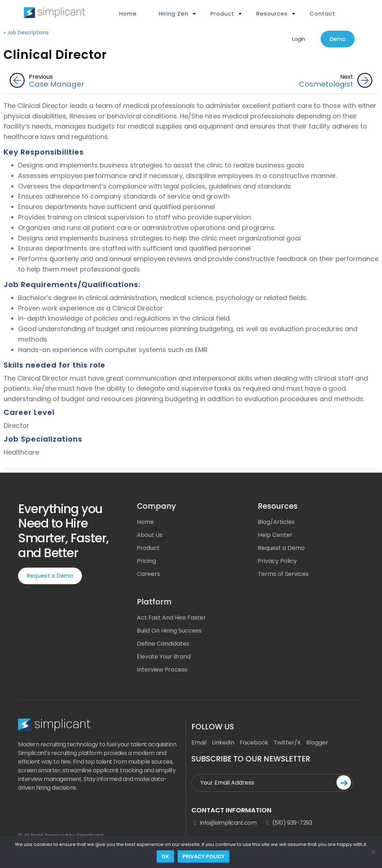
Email (199, 743)
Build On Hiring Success (169, 631)
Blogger (317, 743)
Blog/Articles (276, 522)
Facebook (254, 743)
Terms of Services (283, 574)
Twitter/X (287, 743)
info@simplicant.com (224, 823)
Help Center (275, 535)
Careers (148, 574)
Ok (165, 856)
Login (299, 39)
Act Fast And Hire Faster (171, 618)
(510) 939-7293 (288, 823)
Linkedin (223, 743)
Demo (338, 39)
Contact (323, 14)
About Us (150, 535)
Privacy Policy (277, 561)
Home (128, 14)
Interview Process (162, 670)
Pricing (146, 561)
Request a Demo (50, 576)
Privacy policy (203, 856)
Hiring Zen (174, 14)
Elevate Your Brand (164, 657)
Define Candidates (163, 644)
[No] (373, 852)
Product (222, 14)
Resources (272, 14)
